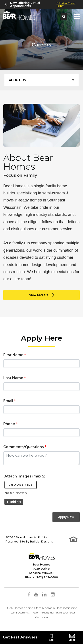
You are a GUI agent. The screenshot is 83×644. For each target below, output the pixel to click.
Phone (10, 424)
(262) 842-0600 (47, 577)
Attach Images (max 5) (25, 476)
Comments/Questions (25, 447)
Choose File (21, 485)
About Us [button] (17, 80)
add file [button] (16, 502)
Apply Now (66, 517)
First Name (15, 355)
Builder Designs (41, 541)
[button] (64, 17)
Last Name (14, 378)
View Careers (39, 295)
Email (9, 401)
